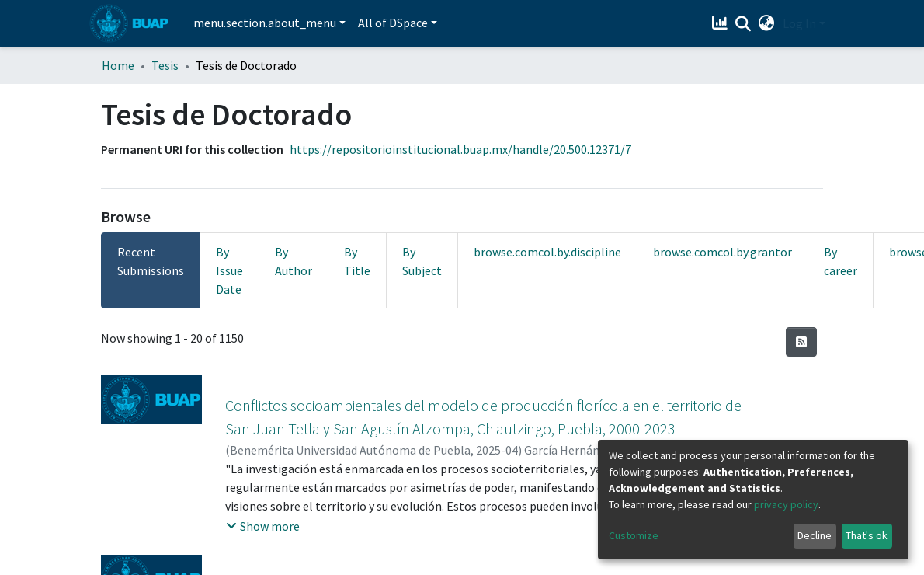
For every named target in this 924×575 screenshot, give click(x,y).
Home (118, 65)
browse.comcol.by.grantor (723, 252)
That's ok (867, 535)
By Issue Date (229, 270)
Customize (634, 535)
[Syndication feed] (801, 342)
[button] (767, 23)
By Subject (422, 261)
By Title (357, 261)
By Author (294, 261)
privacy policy (786, 504)
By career (841, 261)
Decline (815, 535)
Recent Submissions (151, 261)
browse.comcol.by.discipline (547, 252)
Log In (799, 23)
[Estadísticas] (722, 23)
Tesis (165, 65)
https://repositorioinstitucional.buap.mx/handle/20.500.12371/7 (460, 149)
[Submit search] (743, 24)
